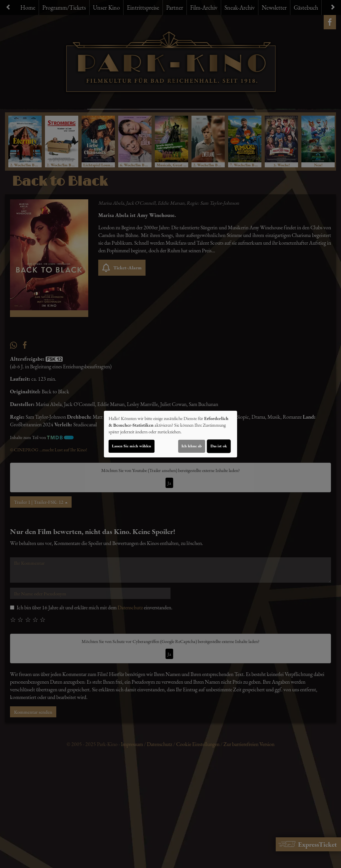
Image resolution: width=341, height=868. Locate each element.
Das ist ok (219, 446)
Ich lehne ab (192, 446)
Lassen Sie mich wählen (132, 446)
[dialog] (170, 434)
